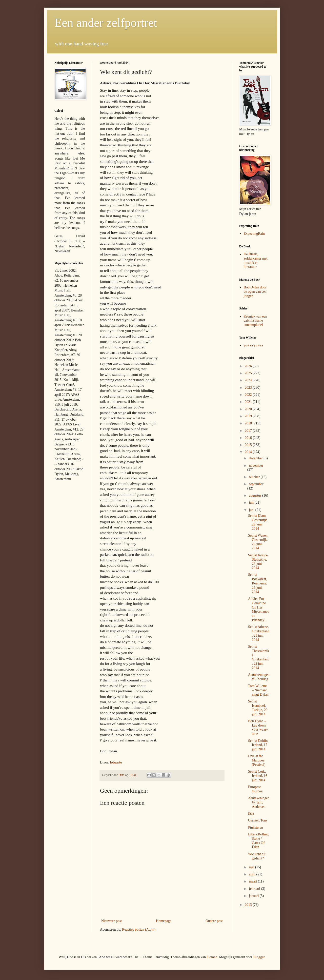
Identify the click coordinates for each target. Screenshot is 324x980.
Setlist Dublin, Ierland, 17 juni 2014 (258, 745)
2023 (249, 388)
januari (254, 896)
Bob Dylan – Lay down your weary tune (258, 727)
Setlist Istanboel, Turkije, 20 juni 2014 (258, 708)
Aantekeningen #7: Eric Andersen (259, 802)
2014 (249, 452)
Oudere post (214, 921)
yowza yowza (254, 345)
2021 (249, 402)
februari (255, 889)
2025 (249, 373)
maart (253, 881)
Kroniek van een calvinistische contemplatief (256, 321)
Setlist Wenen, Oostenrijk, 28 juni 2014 (258, 542)
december (256, 458)
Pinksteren (256, 827)
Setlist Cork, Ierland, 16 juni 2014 (258, 776)
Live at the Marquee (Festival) (257, 760)
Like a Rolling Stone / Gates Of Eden (258, 841)
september (256, 484)
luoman (212, 957)
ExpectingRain (254, 234)
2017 (249, 431)
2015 (249, 445)
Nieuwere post (112, 921)
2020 (249, 409)
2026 (249, 366)
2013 (249, 905)
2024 (249, 380)
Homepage (164, 921)
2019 (249, 416)
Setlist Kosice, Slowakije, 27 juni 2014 (258, 562)
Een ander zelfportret (106, 23)
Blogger (259, 957)
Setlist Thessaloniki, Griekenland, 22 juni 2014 (259, 657)
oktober (255, 477)
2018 (249, 423)
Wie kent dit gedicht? (257, 856)
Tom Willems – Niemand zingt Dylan (258, 690)
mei (252, 867)
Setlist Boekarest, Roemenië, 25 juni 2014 (258, 583)
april (252, 874)
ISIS (251, 814)
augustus (256, 495)
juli (252, 503)
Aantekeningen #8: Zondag (259, 677)
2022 (249, 395)
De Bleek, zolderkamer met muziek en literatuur (256, 260)
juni (252, 510)
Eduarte (116, 762)
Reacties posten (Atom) (139, 929)
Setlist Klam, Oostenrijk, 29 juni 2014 (258, 522)
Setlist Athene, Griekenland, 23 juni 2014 (259, 633)
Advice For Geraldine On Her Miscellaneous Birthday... (259, 609)
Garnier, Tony (258, 820)
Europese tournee (255, 789)
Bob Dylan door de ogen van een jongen (255, 292)
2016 (249, 438)
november (256, 466)
